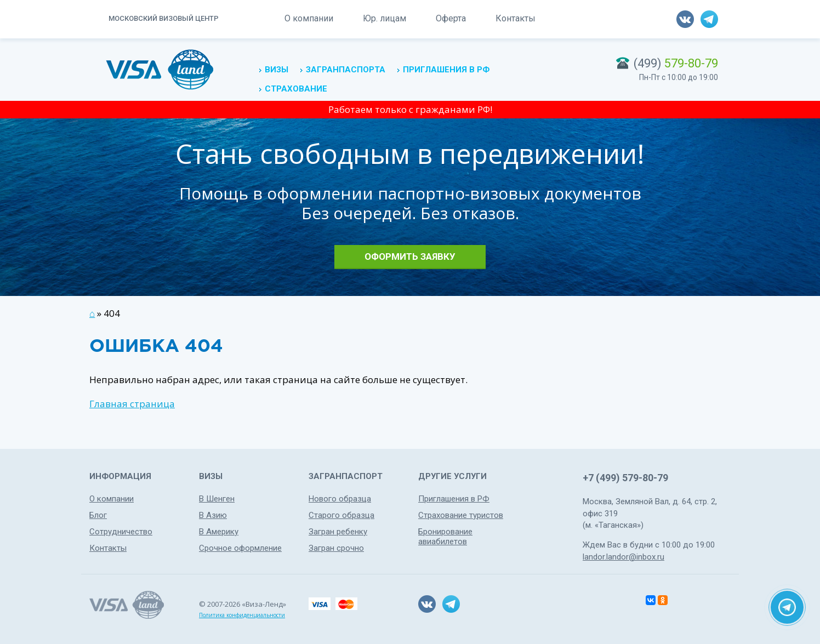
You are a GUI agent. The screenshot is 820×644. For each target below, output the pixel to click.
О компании (309, 18)
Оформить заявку (410, 257)
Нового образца (340, 499)
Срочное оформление (240, 548)
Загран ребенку (338, 532)
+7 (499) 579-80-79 (625, 478)
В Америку (219, 532)
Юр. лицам (385, 18)
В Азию (213, 515)
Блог (98, 515)
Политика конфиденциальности (242, 615)
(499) (676, 63)
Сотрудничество (121, 532)
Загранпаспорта (346, 70)
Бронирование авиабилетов (445, 537)
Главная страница (132, 404)
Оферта (451, 18)
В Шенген (217, 499)
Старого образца (341, 515)
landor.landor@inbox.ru (623, 557)
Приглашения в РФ (446, 70)
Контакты (516, 18)
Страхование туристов (461, 515)
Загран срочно (336, 548)
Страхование (296, 89)
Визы (277, 70)
